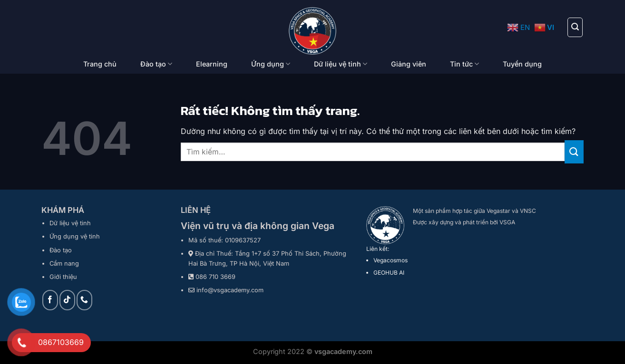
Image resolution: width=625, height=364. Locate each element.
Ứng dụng (271, 64)
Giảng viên (409, 64)
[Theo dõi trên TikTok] (67, 300)
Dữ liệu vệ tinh (341, 64)
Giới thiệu (63, 277)
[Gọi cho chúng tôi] (84, 300)
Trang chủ (100, 64)
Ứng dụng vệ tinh (75, 236)
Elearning (212, 64)
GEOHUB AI (389, 273)
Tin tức (464, 64)
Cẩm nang (64, 263)
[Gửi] (574, 152)
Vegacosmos (391, 260)
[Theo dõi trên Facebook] (50, 300)
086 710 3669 (215, 277)
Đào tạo (156, 64)
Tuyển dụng (522, 64)
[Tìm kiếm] (575, 27)
